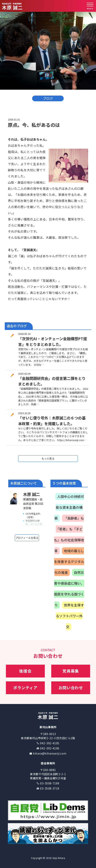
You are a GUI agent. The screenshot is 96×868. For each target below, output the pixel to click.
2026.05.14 (24, 334)
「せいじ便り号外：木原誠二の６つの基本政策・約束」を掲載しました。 (52, 421)
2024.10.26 (24, 413)
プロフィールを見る (27, 538)
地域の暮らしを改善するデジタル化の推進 (69, 562)
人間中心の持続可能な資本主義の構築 (69, 507)
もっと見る (48, 458)
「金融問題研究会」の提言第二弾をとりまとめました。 (52, 381)
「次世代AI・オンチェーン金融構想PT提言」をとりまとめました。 (53, 341)
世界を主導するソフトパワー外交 (70, 616)
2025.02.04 (24, 374)
